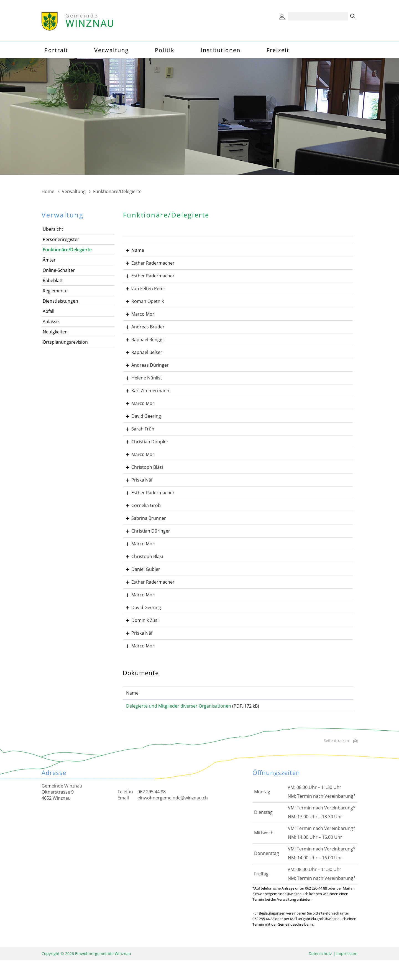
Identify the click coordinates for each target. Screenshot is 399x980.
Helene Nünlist (142, 383)
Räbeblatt (53, 280)
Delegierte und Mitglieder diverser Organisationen (179, 723)
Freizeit (278, 50)
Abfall (48, 311)
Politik (165, 50)
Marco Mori (138, 314)
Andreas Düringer (145, 371)
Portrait (56, 50)
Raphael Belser (142, 358)
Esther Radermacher (148, 263)
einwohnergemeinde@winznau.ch (173, 817)
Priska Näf (137, 485)
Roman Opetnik (143, 301)
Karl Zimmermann (145, 396)
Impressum (347, 973)
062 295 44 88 (152, 811)
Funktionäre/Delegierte (67, 250)
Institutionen (221, 50)
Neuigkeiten (55, 332)
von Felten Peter (143, 288)
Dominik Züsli (140, 631)
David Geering (141, 422)
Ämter (49, 260)
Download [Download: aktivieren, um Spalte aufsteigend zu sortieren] (326, 710)
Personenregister (61, 239)
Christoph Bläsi (142, 473)
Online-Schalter (59, 270)
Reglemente (55, 291)
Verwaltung (112, 50)
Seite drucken (341, 760)
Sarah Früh (138, 434)
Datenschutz (320, 973)
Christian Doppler (145, 447)
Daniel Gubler (141, 575)
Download (333, 724)
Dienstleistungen (60, 301)
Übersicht (53, 229)
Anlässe (51, 321)
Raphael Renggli (143, 345)
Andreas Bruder (143, 332)
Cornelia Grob (141, 511)
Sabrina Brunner (144, 524)
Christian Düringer (146, 536)
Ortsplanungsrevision (65, 342)
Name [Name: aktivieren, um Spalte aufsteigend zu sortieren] (132, 710)
